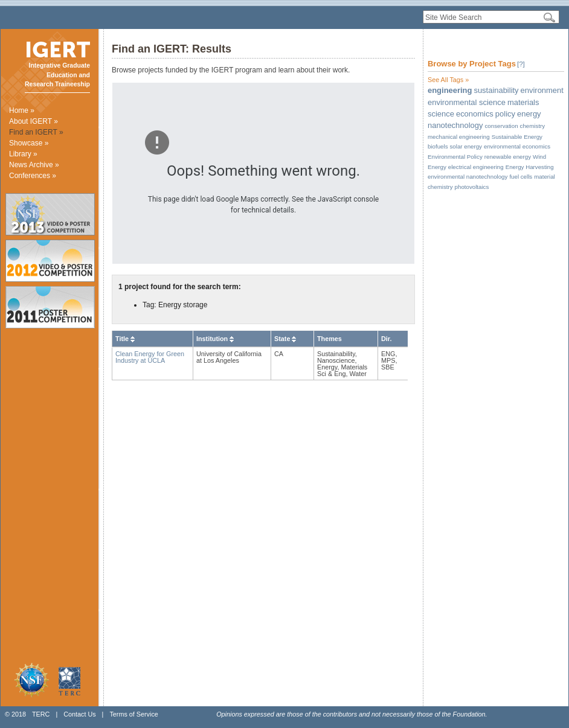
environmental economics (517, 146)
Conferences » (33, 176)
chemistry (533, 126)
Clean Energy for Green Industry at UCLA (150, 357)
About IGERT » (34, 121)
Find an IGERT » (36, 132)
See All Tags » (448, 80)
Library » (23, 154)
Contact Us (79, 714)
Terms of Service (133, 714)
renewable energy (508, 157)
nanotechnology (455, 125)
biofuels (438, 146)
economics (475, 114)
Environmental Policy (455, 157)
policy (505, 114)
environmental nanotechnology (468, 177)
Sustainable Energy (517, 137)
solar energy (466, 146)
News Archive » (34, 165)
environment (542, 90)
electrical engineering (476, 167)
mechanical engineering (459, 137)
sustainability (496, 90)
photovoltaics (472, 187)
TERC (41, 714)
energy (529, 114)
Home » (22, 110)
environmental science (467, 102)
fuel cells (521, 177)
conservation (501, 126)
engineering (450, 90)
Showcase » (29, 143)
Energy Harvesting (530, 167)
